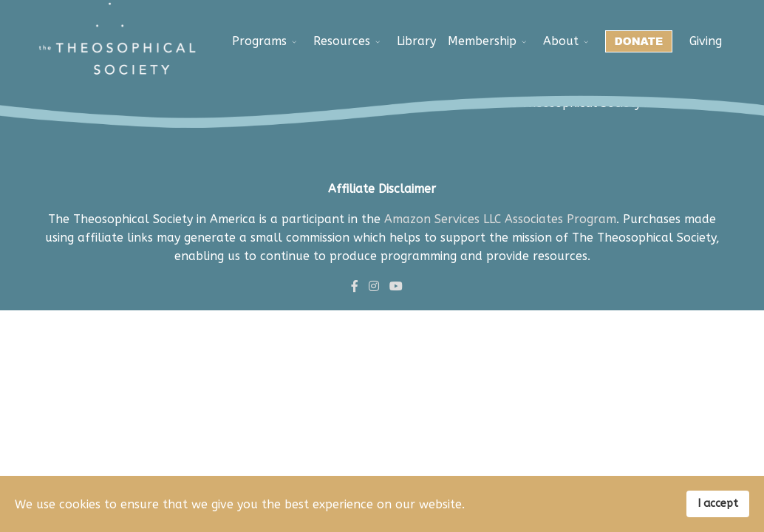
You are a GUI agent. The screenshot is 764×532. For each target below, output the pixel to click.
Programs (259, 41)
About (561, 41)
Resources (342, 41)
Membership (482, 41)
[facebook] (355, 286)
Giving (706, 41)
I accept (718, 504)
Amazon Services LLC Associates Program (500, 219)
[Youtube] (396, 286)
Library (416, 41)
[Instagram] (374, 286)
